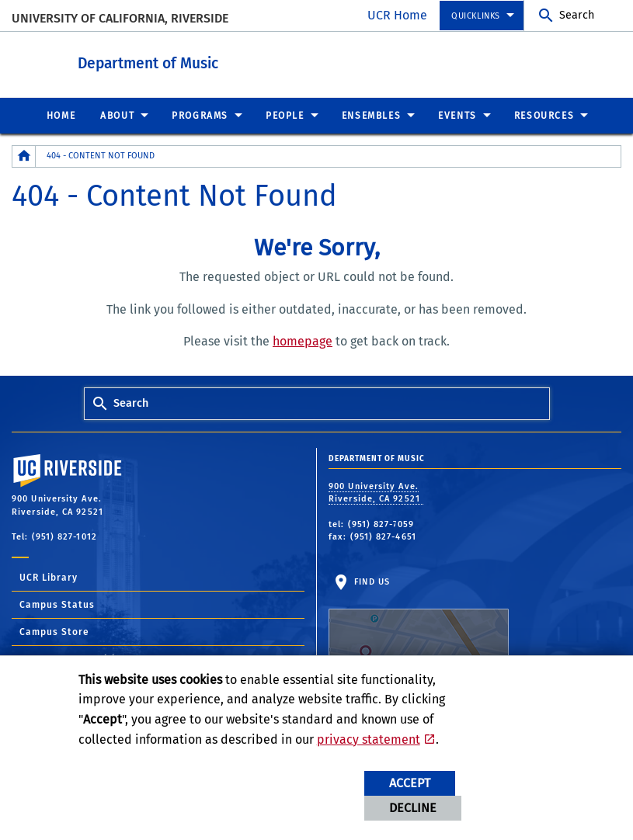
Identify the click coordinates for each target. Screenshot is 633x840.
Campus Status (57, 604)
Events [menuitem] (457, 115)
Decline (413, 808)
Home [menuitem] (61, 115)
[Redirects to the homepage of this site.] (24, 156)
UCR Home (397, 15)
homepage (303, 340)
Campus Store (54, 631)
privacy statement (369, 739)
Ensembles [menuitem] (371, 115)
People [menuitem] (285, 115)
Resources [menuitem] (544, 115)
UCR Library (49, 577)
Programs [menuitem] (200, 115)
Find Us (419, 624)
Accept (410, 783)
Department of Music (233, 61)
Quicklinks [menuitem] (476, 16)
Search (577, 15)
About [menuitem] (117, 115)
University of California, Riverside (120, 18)
